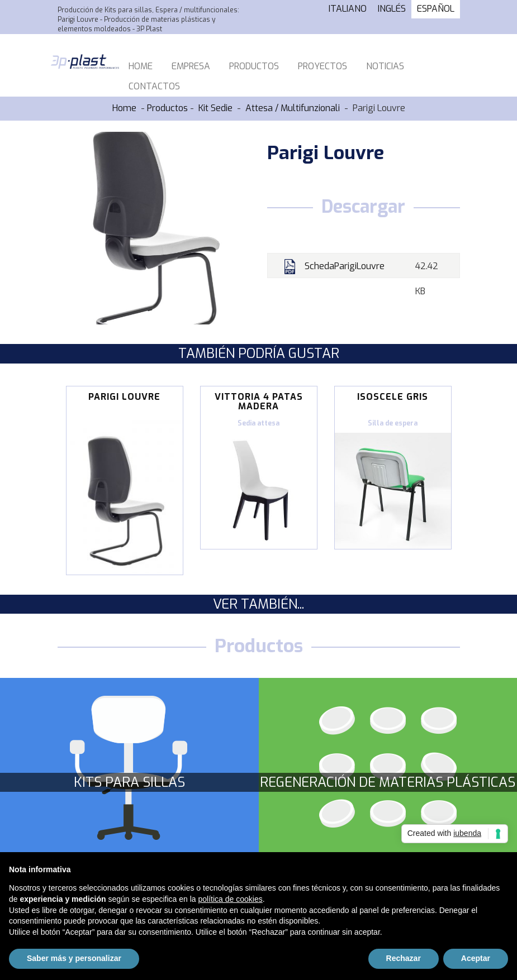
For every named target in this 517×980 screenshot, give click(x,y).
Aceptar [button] (476, 958)
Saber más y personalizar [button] (74, 958)
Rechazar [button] (404, 958)
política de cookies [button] (231, 899)
